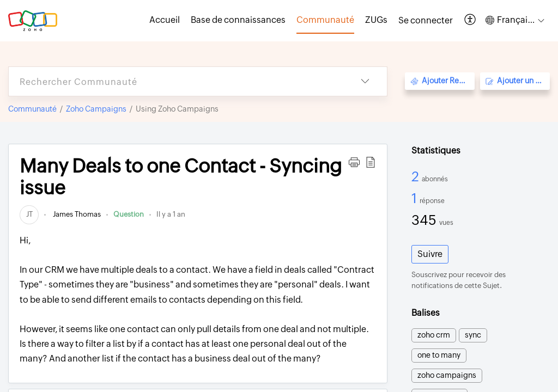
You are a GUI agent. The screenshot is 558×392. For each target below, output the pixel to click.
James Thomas (76, 214)
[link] (29, 214)
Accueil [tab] (165, 20)
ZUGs (376, 20)
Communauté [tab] (325, 20)
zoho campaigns (447, 375)
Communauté (32, 109)
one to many (439, 355)
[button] (471, 20)
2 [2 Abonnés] (417, 176)
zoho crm (434, 335)
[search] (176, 81)
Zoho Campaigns (96, 109)
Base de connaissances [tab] (238, 20)
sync (473, 335)
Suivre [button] (430, 254)
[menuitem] (426, 21)
